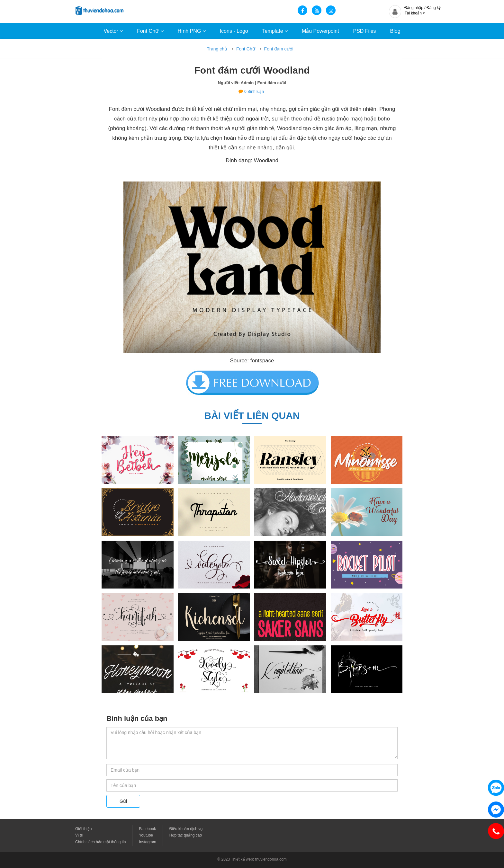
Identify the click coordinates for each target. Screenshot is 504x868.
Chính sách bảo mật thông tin (100, 842)
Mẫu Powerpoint (320, 31)
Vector (113, 31)
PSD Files (364, 31)
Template (275, 31)
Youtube (146, 835)
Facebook (147, 829)
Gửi (123, 801)
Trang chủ (217, 49)
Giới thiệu (83, 829)
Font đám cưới (279, 49)
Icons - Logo (234, 31)
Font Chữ (150, 31)
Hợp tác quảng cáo (186, 835)
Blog (395, 31)
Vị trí (79, 835)
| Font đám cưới (270, 83)
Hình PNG (191, 31)
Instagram (147, 842)
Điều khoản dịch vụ (186, 829)
